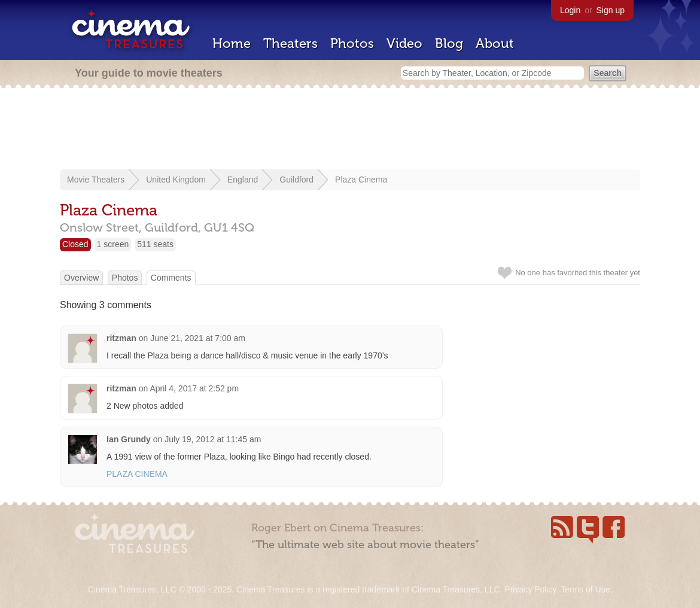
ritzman (121, 338)
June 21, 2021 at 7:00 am (198, 338)
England (243, 180)
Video (404, 43)
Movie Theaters (96, 180)
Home (232, 43)
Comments (171, 278)
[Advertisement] (350, 130)
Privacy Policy (530, 589)
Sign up (611, 10)
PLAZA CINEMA (137, 474)
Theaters (290, 43)
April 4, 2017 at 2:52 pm (194, 388)
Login (570, 10)
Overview (81, 278)
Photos (352, 43)
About (495, 43)
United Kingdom (176, 180)
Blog (449, 43)
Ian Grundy (129, 439)
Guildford (296, 180)
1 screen (113, 244)
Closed (75, 244)
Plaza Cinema (361, 180)
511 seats (155, 244)
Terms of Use (585, 589)
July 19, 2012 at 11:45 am (213, 439)
